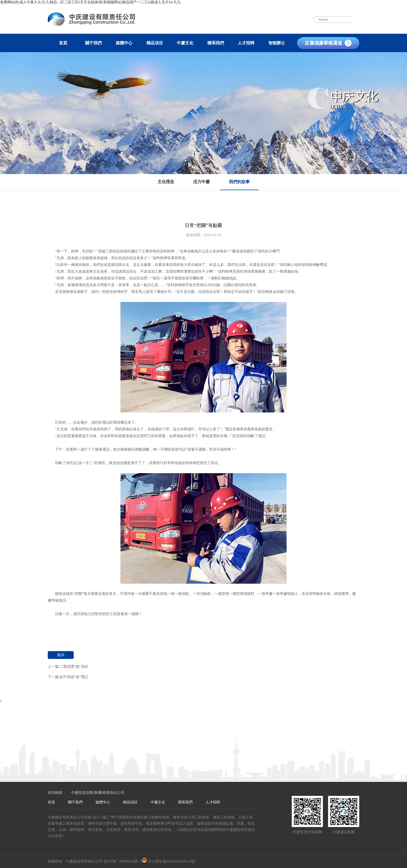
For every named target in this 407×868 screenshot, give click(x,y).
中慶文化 (185, 43)
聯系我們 (216, 43)
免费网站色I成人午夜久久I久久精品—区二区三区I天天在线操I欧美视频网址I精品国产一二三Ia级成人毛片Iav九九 (90, 2)
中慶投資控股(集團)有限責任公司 (98, 793)
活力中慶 (201, 182)
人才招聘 (246, 43)
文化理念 (166, 182)
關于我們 (93, 43)
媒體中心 (124, 43)
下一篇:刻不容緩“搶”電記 (68, 677)
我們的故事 (239, 182)
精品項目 (155, 43)
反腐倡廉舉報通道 (323, 43)
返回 (61, 655)
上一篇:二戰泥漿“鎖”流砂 (68, 667)
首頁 (63, 43)
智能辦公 (277, 43)
